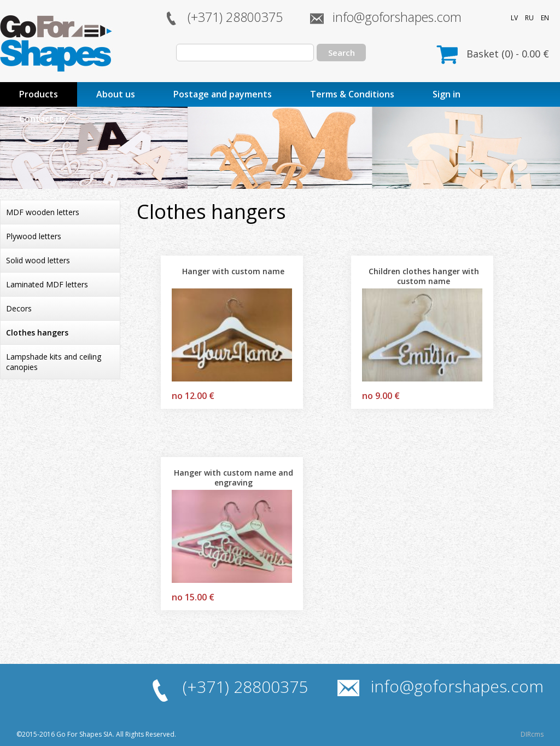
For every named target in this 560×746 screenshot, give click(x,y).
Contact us (42, 119)
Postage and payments (223, 94)
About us (116, 94)
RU (529, 18)
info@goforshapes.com (397, 17)
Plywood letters (34, 236)
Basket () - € (508, 54)
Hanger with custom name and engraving (234, 478)
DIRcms (532, 734)
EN (545, 18)
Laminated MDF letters (47, 284)
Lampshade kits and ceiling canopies (54, 362)
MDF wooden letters (43, 212)
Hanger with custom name (233, 271)
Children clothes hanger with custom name (424, 276)
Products (39, 94)
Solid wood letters (38, 260)
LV (514, 18)
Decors (19, 308)
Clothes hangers (37, 332)
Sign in (447, 94)
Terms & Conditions (352, 94)
